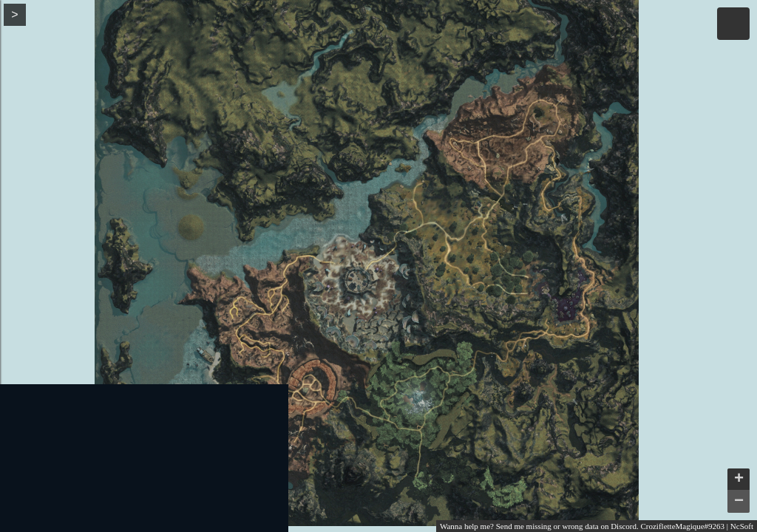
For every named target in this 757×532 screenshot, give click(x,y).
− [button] (739, 502)
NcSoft (742, 526)
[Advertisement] (144, 458)
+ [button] (739, 480)
